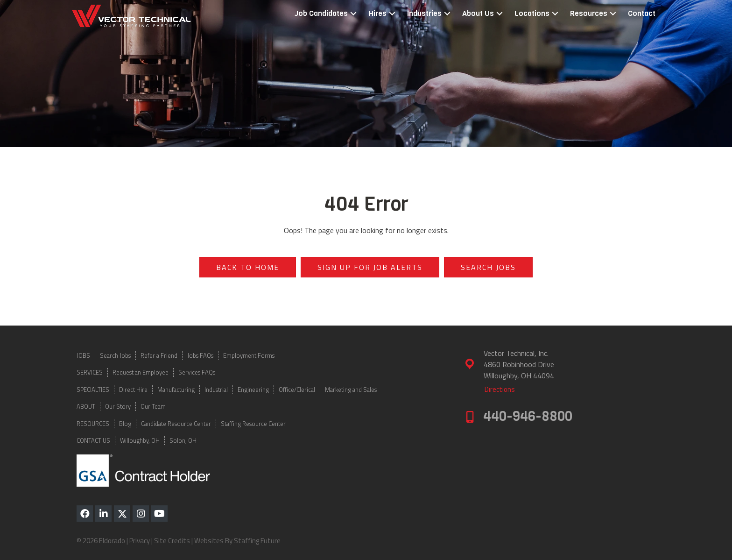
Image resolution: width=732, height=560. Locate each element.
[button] (353, 14)
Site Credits (172, 541)
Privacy (140, 541)
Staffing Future (257, 541)
